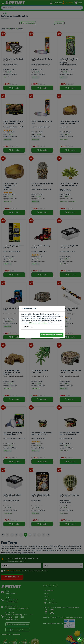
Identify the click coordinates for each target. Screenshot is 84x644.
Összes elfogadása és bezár (52, 335)
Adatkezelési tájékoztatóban (38, 323)
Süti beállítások (28, 327)
